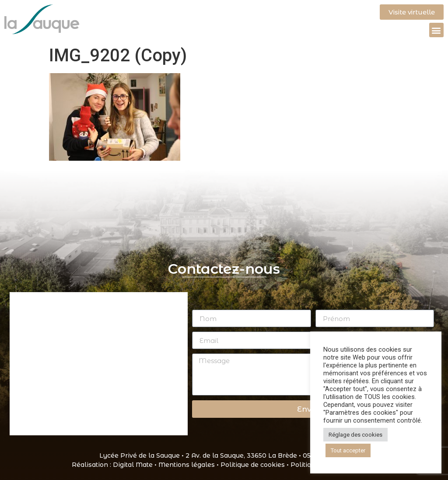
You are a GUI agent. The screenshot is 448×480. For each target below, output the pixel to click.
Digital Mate (133, 465)
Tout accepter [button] (348, 450)
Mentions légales (187, 465)
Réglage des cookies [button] (355, 435)
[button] (436, 30)
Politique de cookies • (255, 465)
